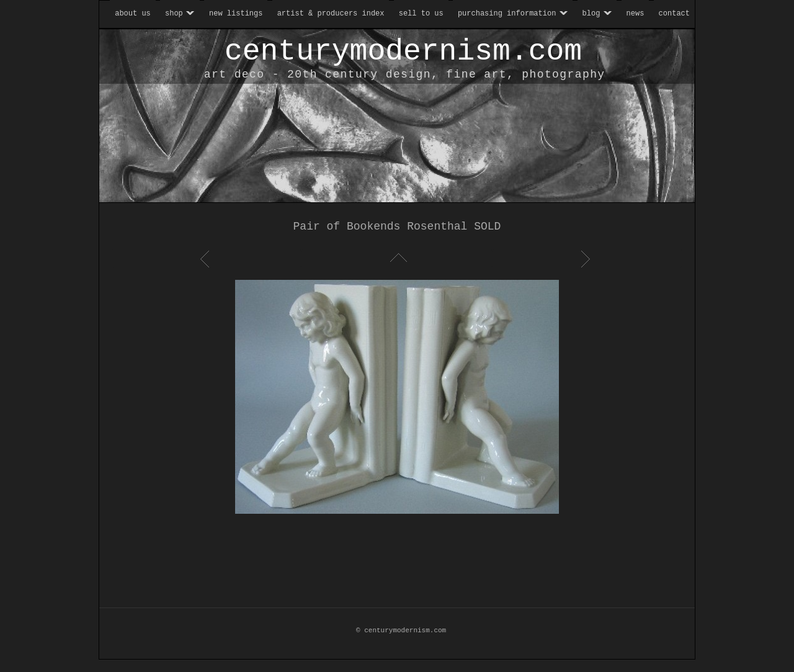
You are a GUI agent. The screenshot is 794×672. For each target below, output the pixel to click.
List (397, 259)
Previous (207, 259)
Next (587, 259)
